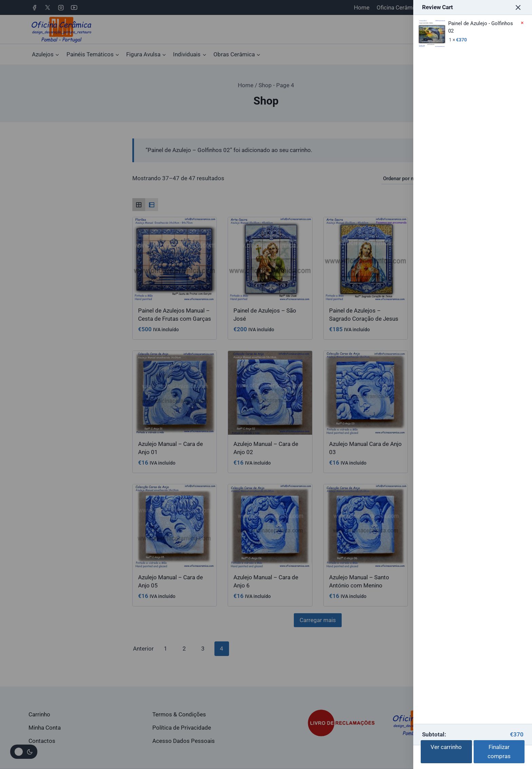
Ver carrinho (446, 747)
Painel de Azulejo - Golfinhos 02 (466, 27)
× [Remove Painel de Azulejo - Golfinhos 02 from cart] (522, 23)
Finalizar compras (499, 752)
